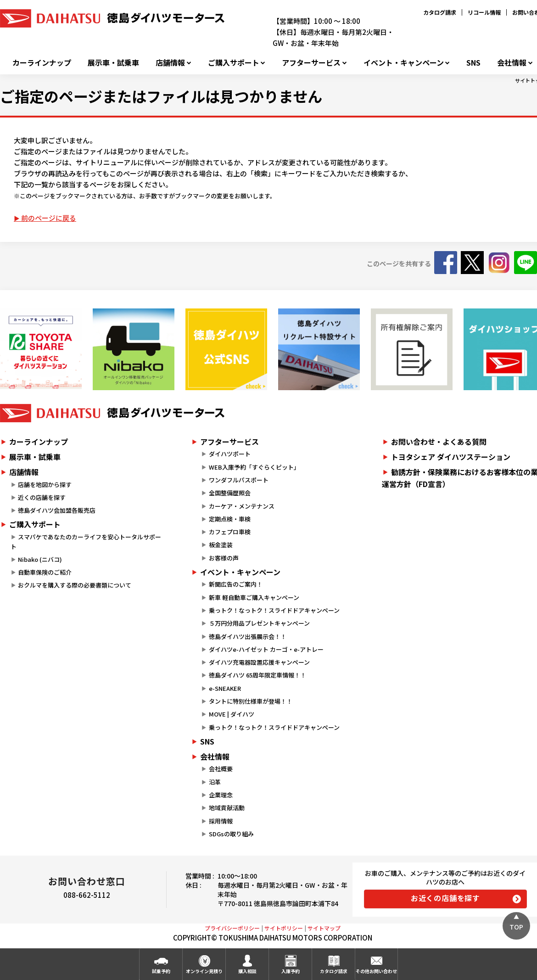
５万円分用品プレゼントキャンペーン (259, 623)
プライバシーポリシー (232, 928)
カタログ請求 (440, 12)
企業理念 (221, 795)
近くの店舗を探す (42, 497)
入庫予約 (291, 971)
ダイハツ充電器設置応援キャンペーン (259, 662)
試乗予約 (161, 971)
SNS (473, 63)
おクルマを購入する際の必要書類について (75, 585)
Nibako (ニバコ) (40, 559)
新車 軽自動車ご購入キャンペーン (254, 597)
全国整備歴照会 (230, 493)
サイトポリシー (284, 928)
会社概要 (221, 769)
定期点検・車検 (230, 519)
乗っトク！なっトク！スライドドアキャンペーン (274, 610)
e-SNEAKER (225, 688)
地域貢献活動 (227, 808)
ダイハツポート (230, 454)
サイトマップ (324, 928)
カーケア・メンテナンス (242, 506)
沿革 (215, 782)
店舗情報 (170, 63)
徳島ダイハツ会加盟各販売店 (57, 510)
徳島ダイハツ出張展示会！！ (248, 636)
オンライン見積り (204, 971)
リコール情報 (484, 12)
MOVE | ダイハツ (232, 714)
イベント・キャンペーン (404, 63)
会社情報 (512, 63)
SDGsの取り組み (231, 834)
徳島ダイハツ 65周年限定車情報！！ (257, 675)
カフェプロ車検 (230, 532)
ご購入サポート (234, 63)
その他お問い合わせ (376, 971)
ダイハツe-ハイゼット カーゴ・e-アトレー (266, 649)
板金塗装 (221, 545)
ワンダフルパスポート (239, 480)
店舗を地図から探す (45, 484)
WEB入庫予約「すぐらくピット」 (254, 467)
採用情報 (221, 821)
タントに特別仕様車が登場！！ (251, 701)
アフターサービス (311, 63)
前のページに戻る (49, 218)
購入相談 (247, 971)
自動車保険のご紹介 (45, 572)
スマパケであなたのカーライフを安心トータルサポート (86, 542)
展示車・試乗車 (113, 63)
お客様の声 (224, 558)
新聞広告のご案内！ (236, 584)
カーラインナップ (42, 63)
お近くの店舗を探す (445, 898)
